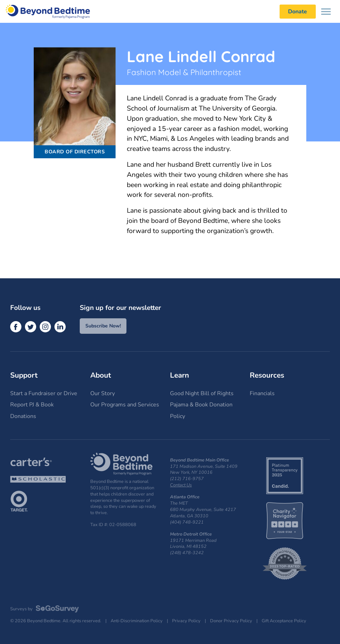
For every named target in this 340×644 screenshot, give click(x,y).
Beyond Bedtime (48, 11)
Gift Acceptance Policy (284, 621)
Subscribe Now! (103, 326)
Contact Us (181, 485)
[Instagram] (45, 327)
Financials (262, 393)
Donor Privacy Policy (231, 621)
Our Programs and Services (125, 405)
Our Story (103, 393)
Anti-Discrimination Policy (137, 621)
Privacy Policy (186, 621)
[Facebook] (16, 327)
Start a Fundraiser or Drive (44, 393)
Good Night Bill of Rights (202, 393)
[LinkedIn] (60, 327)
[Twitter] (31, 327)
